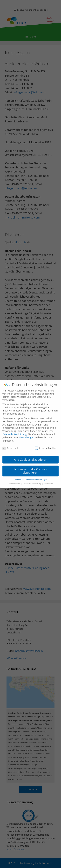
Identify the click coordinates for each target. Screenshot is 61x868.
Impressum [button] (49, 482)
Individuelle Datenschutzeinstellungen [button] (31, 478)
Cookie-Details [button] (14, 482)
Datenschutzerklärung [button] (32, 482)
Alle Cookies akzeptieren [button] (31, 458)
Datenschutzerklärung (15, 433)
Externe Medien (46, 446)
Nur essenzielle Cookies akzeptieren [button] (31, 469)
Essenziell (10, 446)
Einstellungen (27, 436)
